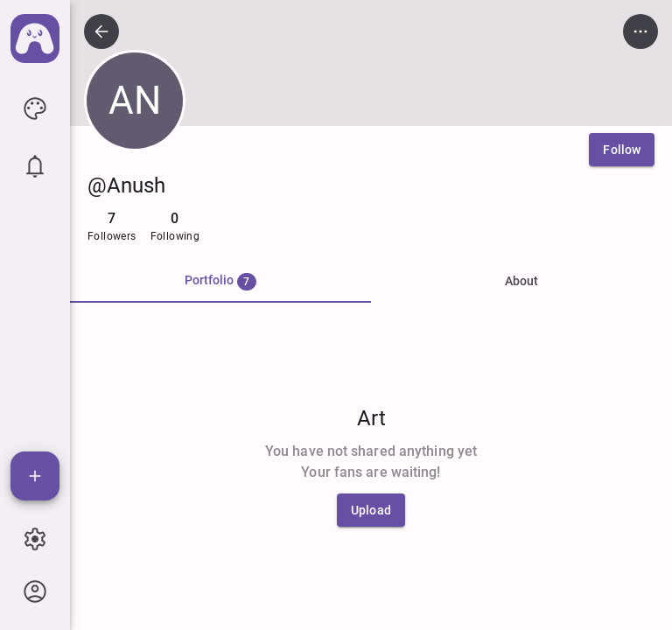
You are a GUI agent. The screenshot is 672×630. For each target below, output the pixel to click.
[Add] (35, 476)
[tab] (220, 282)
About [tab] (521, 281)
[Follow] (622, 150)
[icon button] (35, 108)
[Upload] (371, 510)
